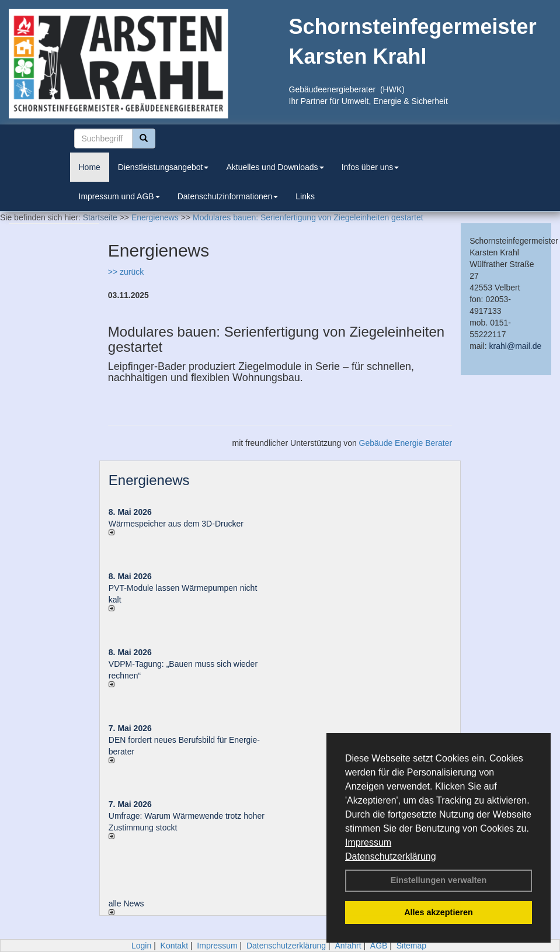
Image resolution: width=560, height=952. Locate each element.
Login (141, 946)
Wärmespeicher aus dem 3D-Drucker (176, 524)
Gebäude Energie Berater (406, 443)
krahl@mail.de (516, 346)
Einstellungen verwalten (439, 880)
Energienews (149, 480)
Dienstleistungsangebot (164, 167)
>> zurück (126, 272)
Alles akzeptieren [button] (439, 912)
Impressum (368, 842)
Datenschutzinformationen (228, 196)
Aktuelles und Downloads (275, 167)
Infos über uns (371, 167)
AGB (379, 946)
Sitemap (411, 946)
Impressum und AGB (119, 196)
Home (90, 167)
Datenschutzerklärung (391, 856)
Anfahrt (348, 946)
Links (305, 196)
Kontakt (174, 946)
